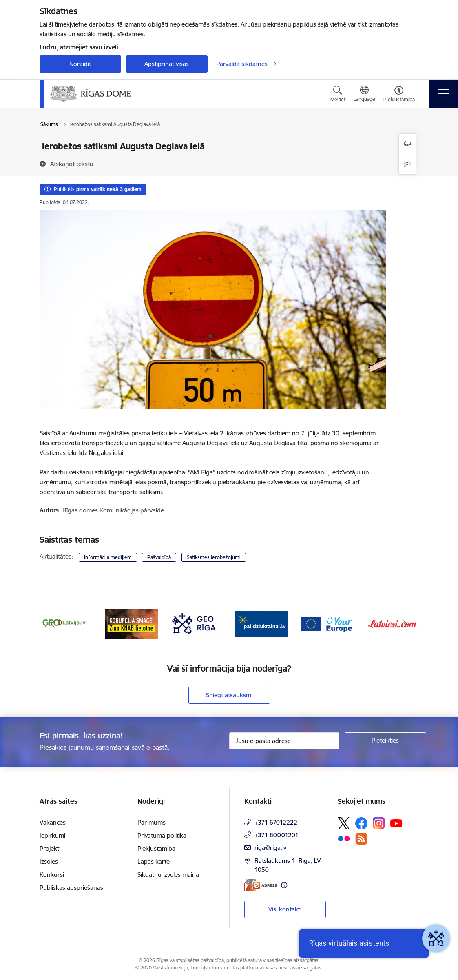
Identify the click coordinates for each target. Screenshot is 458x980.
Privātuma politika (162, 835)
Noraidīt (80, 64)
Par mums (152, 822)
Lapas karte (154, 861)
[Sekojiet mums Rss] (361, 839)
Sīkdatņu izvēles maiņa (168, 875)
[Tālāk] (405, 624)
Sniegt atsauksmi (229, 695)
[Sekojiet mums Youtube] (396, 823)
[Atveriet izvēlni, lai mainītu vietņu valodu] (364, 95)
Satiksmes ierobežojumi (214, 557)
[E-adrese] (261, 885)
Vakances (53, 822)
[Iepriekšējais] (53, 624)
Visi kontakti (285, 909)
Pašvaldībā (159, 557)
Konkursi (52, 875)
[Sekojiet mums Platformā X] (344, 823)
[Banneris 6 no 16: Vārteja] (327, 623)
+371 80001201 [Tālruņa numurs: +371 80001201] (277, 835)
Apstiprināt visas (167, 64)
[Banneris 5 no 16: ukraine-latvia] (262, 623)
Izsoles (49, 861)
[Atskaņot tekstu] (72, 164)
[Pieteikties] (385, 741)
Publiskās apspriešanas (71, 888)
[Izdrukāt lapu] (407, 144)
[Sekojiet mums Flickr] (344, 838)
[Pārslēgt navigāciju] (444, 94)
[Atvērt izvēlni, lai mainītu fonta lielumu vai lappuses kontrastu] (399, 95)
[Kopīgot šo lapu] (407, 164)
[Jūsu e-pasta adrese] (284, 741)
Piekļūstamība (156, 848)
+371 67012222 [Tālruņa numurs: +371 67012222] (276, 822)
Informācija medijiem (108, 557)
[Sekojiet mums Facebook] (361, 823)
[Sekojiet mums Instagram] (379, 823)
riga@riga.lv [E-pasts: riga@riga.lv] (270, 848)
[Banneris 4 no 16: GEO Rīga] (197, 623)
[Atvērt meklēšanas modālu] (338, 95)
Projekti (50, 848)
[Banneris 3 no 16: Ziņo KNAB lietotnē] (131, 623)
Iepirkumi (52, 835)
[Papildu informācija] (284, 885)
